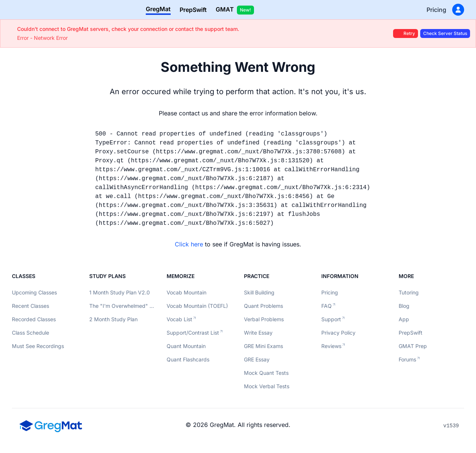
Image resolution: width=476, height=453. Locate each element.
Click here (189, 244)
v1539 (451, 426)
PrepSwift (193, 10)
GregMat (158, 9)
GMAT (235, 10)
